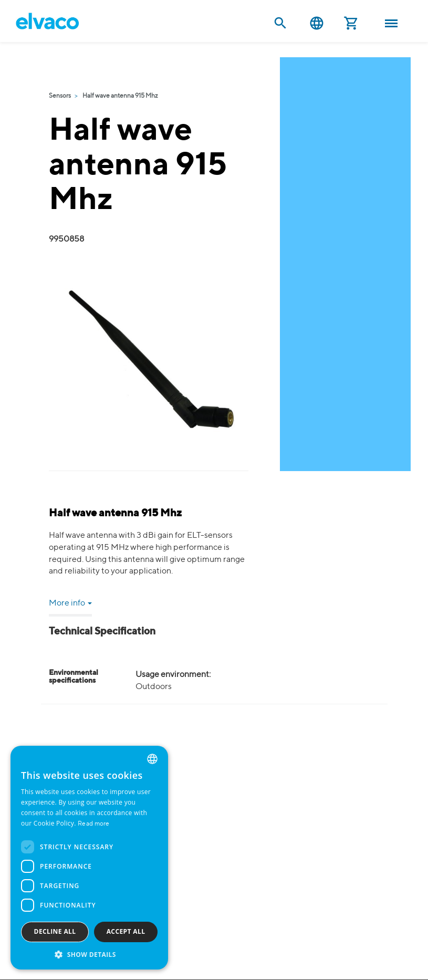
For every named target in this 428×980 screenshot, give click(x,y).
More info (70, 603)
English (317, 23)
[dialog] (89, 858)
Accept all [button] (126, 931)
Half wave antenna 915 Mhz (120, 96)
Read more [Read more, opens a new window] (94, 824)
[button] (89, 954)
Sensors (60, 96)
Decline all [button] (55, 931)
